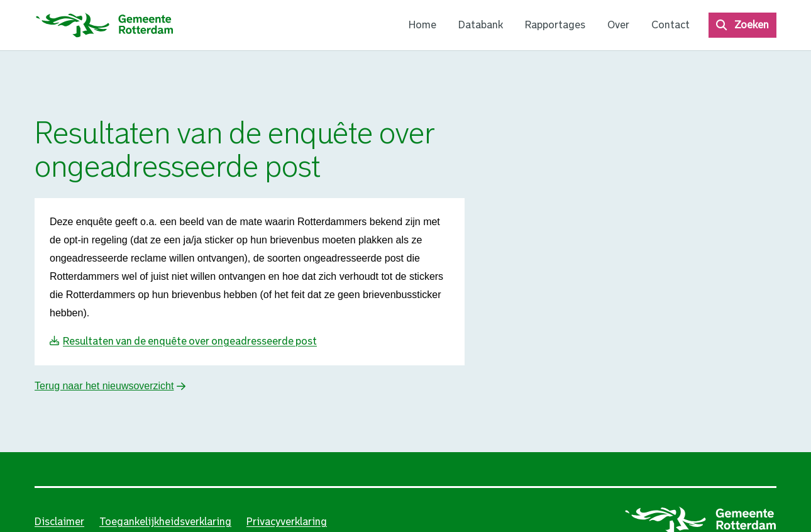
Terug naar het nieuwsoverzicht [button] (104, 386)
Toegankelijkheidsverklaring (165, 522)
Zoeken (752, 25)
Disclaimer (59, 522)
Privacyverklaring (287, 522)
